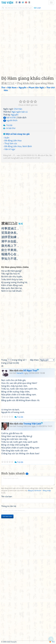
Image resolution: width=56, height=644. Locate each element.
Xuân (7, 138)
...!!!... (14, 155)
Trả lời (9, 125)
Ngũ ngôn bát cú (20, 112)
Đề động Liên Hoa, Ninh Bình (18, 146)
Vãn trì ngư (10, 149)
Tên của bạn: (7, 496)
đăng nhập (47, 491)
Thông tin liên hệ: (9, 506)
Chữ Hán (18, 109)
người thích (10, 120)
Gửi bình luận (7, 516)
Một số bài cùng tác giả (16, 134)
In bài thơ (11, 128)
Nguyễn (15, 115)
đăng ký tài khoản (35, 491)
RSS (52, 642)
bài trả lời (9, 117)
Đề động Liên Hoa (13, 141)
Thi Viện (7, 3)
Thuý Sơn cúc (11, 143)
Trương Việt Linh (33, 424)
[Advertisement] (28, 42)
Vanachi (20, 373)
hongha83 (15, 158)
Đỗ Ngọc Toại (31, 370)
